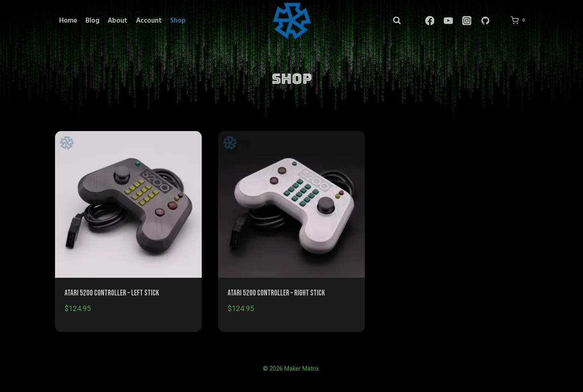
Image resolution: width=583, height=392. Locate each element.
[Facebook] (430, 21)
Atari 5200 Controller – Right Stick (276, 293)
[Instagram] (467, 21)
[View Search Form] (397, 21)
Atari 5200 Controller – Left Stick (112, 293)
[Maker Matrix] (292, 21)
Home (68, 21)
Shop (178, 21)
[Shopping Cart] (519, 21)
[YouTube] (448, 21)
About (118, 21)
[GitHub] (485, 21)
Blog (92, 21)
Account (149, 21)
